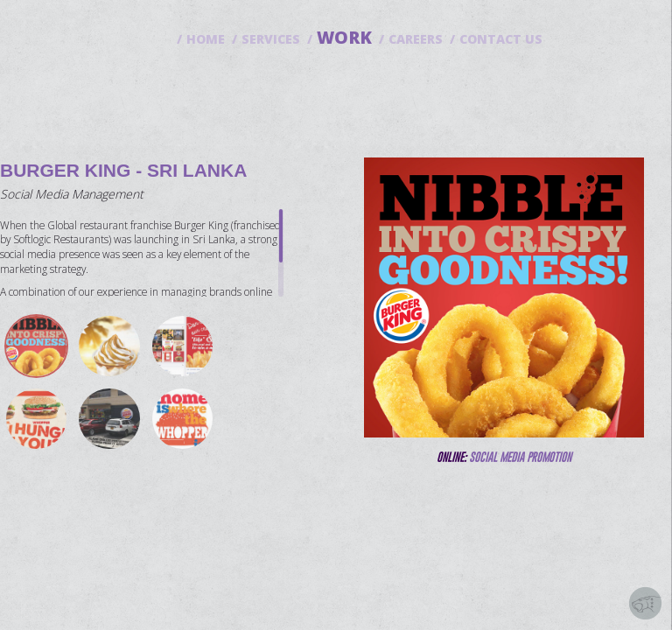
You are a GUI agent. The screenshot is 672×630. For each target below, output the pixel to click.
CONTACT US (501, 39)
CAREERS (416, 39)
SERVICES (271, 39)
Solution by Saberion (646, 604)
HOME (206, 39)
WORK (344, 37)
